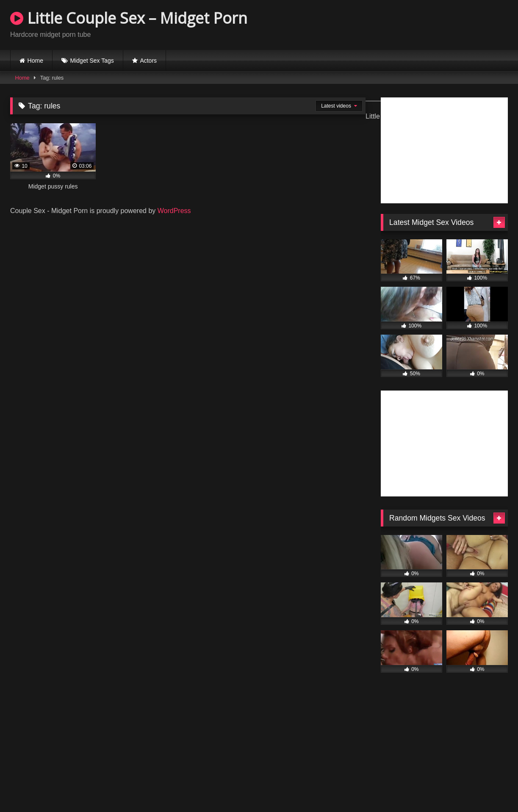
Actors (148, 61)
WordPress (174, 211)
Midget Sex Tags (92, 61)
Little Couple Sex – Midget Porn (129, 18)
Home (35, 61)
